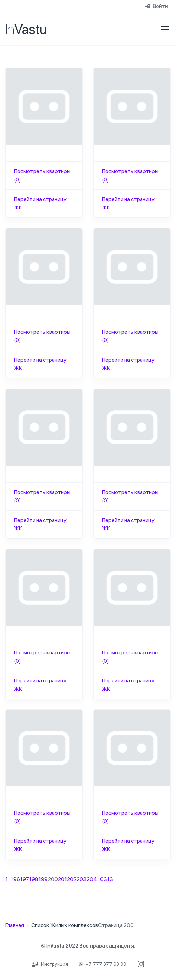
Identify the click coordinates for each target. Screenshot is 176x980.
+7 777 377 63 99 (103, 964)
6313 (107, 879)
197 (25, 879)
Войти (157, 6)
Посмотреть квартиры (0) (42, 175)
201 (62, 879)
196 (15, 879)
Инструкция (50, 964)
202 (72, 879)
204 (92, 879)
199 (43, 879)
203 (82, 879)
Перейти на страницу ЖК (40, 203)
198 (34, 879)
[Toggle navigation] (163, 29)
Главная (15, 925)
